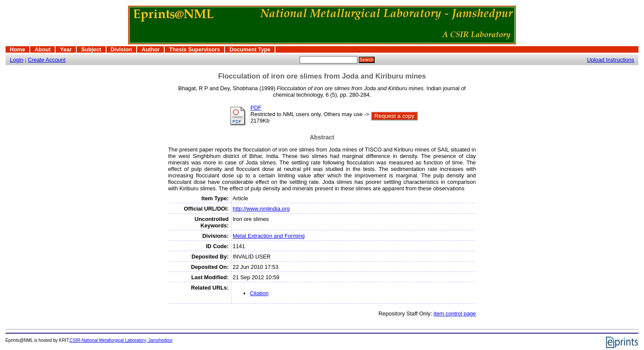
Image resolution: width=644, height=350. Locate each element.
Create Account (47, 60)
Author (150, 49)
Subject (91, 49)
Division (122, 49)
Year (66, 49)
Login (17, 60)
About (42, 49)
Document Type (250, 49)
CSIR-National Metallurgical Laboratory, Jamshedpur (121, 340)
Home (18, 49)
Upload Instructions (611, 60)
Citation (259, 293)
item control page (455, 314)
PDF (256, 108)
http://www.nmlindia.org (261, 209)
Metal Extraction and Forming (269, 236)
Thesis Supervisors (194, 49)
